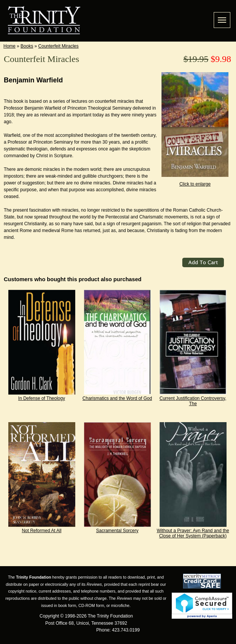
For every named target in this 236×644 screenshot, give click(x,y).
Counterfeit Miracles (58, 46)
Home (9, 46)
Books (27, 46)
